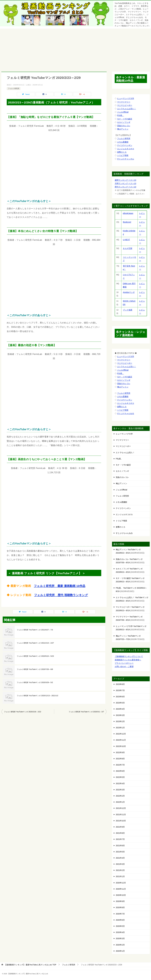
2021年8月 (120, 833)
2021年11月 (121, 815)
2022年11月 (121, 740)
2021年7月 (120, 839)
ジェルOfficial (123, 112)
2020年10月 (121, 895)
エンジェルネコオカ (126, 149)
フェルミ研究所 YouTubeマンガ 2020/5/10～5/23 (35, 656)
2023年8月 (120, 684)
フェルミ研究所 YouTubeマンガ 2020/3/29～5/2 (35, 682)
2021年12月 (121, 808)
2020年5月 (120, 926)
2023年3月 (120, 715)
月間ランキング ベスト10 (125, 183)
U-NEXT (126, 240)
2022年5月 (120, 777)
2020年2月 (120, 945)
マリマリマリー (124, 102)
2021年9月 (120, 827)
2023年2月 (120, 721)
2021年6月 (120, 846)
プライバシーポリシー (124, 663)
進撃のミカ (122, 152)
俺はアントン (123, 129)
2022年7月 (120, 765)
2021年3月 (120, 864)
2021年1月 (120, 876)
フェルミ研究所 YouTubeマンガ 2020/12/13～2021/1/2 (38, 696)
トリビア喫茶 (123, 155)
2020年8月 (120, 907)
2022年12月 (121, 734)
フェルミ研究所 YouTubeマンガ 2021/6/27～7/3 (35, 630)
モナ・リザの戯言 (125, 119)
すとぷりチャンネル (126, 159)
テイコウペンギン (125, 145)
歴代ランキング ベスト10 (125, 187)
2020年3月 (120, 938)
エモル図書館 (123, 142)
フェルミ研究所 (14, 89)
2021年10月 (121, 821)
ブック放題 (128, 310)
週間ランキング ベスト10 (125, 180)
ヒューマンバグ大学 (126, 98)
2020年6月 (120, 920)
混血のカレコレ (124, 126)
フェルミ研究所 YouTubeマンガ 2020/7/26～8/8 (35, 669)
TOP (30, 965)
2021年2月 (120, 870)
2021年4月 (120, 858)
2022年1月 (120, 802)
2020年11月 (121, 889)
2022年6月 (120, 771)
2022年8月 (120, 759)
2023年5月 (120, 703)
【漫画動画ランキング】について (129, 656)
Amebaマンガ (129, 292)
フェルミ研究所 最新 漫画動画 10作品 (60, 586)
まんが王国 (128, 248)
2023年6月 (120, 697)
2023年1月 (120, 728)
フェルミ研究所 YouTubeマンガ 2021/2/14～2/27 (35, 643)
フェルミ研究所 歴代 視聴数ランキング (61, 595)
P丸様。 (121, 115)
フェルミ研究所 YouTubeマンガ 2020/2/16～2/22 (23, 712)
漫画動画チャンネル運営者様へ (128, 660)
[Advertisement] (75, 49)
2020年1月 (120, 951)
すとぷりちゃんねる (126, 413)
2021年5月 (120, 852)
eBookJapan (128, 213)
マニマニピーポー (125, 105)
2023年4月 (120, 709)
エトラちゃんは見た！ (127, 109)
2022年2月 (120, 796)
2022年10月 (121, 746)
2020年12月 (121, 883)
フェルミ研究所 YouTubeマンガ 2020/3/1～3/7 (86, 712)
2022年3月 (120, 790)
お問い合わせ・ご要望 (124, 666)
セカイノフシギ (124, 122)
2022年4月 (120, 783)
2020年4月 (120, 932)
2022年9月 (120, 752)
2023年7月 (120, 690)
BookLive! (127, 222)
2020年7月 (120, 914)
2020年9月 (120, 901)
